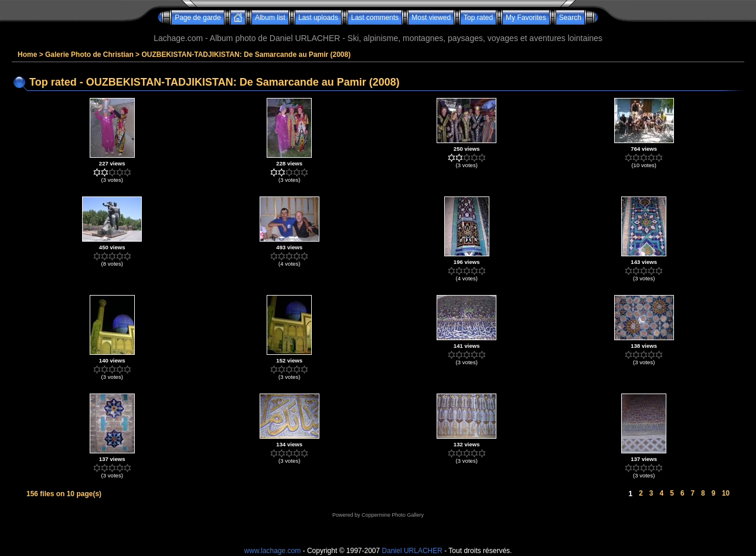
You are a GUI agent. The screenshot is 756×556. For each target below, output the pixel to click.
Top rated (478, 18)
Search (570, 18)
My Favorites (526, 18)
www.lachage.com (273, 551)
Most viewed (431, 18)
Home (27, 55)
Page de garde (198, 18)
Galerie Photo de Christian (89, 55)
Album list (270, 18)
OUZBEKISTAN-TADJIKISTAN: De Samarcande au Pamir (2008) (246, 55)
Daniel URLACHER (412, 551)
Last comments (375, 18)
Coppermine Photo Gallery (393, 515)
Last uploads (318, 18)
